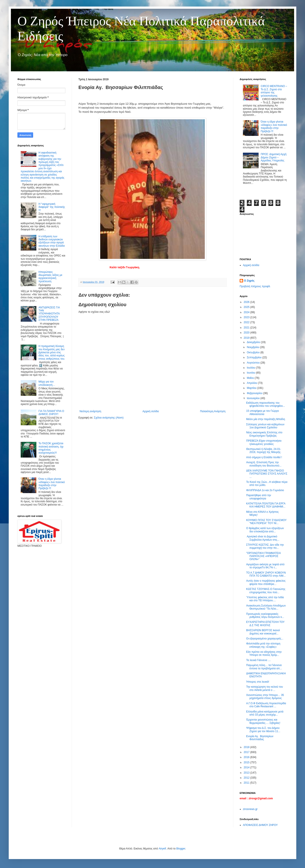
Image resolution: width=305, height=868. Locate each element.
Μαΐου (251, 378)
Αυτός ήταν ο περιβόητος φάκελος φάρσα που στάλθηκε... (266, 582)
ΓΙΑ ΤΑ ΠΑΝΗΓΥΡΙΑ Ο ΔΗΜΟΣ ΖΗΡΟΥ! (51, 413)
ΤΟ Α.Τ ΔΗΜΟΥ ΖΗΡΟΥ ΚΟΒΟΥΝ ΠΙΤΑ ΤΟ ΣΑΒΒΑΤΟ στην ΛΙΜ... (266, 574)
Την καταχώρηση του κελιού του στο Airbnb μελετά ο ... (265, 688)
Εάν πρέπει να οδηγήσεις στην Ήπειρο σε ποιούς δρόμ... (264, 653)
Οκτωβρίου (254, 352)
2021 (247, 328)
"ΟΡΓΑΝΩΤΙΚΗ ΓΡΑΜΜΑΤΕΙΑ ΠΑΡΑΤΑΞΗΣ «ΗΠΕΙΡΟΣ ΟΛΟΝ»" (263, 556)
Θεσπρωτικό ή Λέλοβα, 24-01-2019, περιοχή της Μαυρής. (264, 451)
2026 (247, 302)
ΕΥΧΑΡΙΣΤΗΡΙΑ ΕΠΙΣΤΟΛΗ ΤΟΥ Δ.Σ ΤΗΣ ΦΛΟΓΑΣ (265, 624)
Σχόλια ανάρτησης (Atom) (109, 418)
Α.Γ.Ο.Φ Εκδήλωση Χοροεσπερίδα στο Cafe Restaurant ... (266, 705)
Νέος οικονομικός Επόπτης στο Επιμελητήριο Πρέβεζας (264, 434)
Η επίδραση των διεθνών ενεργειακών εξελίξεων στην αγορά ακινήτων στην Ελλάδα (52, 241)
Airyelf (162, 849)
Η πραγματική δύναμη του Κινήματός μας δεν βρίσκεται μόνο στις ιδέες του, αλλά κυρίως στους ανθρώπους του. (52, 352)
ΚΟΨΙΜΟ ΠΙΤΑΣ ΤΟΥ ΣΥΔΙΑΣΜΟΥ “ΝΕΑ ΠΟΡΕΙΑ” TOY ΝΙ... (266, 522)
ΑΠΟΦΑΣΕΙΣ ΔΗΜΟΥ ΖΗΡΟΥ (260, 825)
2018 (247, 747)
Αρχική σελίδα (151, 411)
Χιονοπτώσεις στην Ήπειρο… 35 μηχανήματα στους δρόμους (265, 697)
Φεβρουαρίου (255, 393)
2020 (247, 333)
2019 (247, 338)
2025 (247, 307)
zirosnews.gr (250, 809)
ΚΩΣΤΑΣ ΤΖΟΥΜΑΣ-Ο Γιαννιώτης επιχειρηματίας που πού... (266, 591)
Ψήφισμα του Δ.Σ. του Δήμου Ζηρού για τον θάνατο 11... (263, 730)
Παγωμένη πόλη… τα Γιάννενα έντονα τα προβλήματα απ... (264, 667)
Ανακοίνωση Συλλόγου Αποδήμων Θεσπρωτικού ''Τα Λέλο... (266, 607)
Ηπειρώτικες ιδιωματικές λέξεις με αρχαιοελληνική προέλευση (50, 277)
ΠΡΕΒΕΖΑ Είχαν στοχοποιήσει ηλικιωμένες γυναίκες (264, 442)
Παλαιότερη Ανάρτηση (213, 411)
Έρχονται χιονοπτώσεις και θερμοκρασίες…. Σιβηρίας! (263, 721)
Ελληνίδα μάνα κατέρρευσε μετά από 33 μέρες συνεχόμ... (265, 713)
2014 (247, 767)
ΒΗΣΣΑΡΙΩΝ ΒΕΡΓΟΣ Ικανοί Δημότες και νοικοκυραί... (263, 632)
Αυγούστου (254, 363)
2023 (247, 317)
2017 (247, 752)
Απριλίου (252, 383)
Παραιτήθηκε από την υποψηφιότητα (259, 497)
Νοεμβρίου (253, 347)
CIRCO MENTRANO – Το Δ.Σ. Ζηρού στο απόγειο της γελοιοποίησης (274, 91)
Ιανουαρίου (254, 398)
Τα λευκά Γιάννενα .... (258, 660)
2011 (247, 783)
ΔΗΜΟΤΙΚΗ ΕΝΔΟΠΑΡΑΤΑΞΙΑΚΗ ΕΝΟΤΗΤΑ (266, 675)
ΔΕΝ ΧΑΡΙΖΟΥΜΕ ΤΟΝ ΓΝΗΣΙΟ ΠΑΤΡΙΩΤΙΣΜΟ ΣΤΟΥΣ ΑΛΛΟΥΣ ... (267, 474)
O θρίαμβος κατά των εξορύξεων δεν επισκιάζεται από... (265, 530)
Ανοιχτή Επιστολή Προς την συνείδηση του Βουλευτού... (264, 464)
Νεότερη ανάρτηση (90, 411)
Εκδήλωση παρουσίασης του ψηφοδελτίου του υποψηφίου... (266, 404)
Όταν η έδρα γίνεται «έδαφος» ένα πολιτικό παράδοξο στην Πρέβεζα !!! (52, 484)
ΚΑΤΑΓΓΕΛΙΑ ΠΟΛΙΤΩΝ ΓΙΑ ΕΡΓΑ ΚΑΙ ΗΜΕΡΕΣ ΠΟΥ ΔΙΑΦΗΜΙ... (266, 505)
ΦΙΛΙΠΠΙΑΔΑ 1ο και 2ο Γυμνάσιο (265, 490)
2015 (247, 762)
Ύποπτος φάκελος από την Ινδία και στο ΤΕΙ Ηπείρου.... (265, 599)
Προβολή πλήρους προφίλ (255, 286)
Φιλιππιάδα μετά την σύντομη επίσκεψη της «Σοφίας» (263, 645)
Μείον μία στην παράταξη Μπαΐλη (266, 419)
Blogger (181, 849)
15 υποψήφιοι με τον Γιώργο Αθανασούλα (263, 412)
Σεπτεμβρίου (255, 357)
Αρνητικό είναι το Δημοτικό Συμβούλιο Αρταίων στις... (263, 538)
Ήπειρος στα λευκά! (258, 682)
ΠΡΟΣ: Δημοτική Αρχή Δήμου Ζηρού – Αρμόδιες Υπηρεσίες (274, 157)
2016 (247, 757)
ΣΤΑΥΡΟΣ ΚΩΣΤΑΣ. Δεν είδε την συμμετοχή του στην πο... (265, 546)
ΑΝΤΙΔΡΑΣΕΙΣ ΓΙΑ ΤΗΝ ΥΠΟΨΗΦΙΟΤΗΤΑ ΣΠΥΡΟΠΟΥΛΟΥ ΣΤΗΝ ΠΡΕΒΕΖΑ (49, 314)
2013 (247, 773)
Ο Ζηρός (249, 281)
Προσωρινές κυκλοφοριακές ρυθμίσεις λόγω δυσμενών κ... (265, 615)
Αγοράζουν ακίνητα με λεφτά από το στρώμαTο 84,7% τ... (265, 566)
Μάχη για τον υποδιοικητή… (47, 383)
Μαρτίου (252, 388)
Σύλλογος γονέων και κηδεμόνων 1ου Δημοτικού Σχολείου (265, 426)
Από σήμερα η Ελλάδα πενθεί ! (264, 457)
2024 (247, 312)
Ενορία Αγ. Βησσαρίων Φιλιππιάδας (260, 738)
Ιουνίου (251, 373)
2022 (247, 322)
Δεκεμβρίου (254, 342)
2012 (247, 778)
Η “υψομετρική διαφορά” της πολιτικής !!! (52, 207)
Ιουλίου (251, 368)
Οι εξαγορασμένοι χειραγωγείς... (265, 639)
